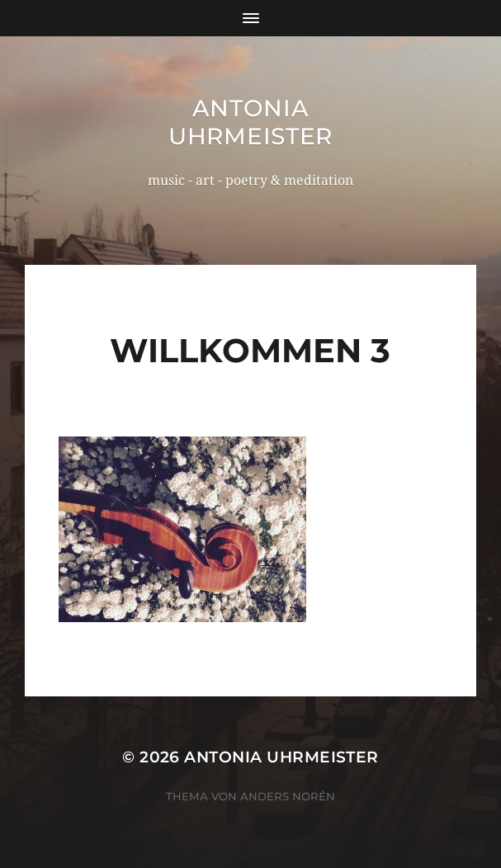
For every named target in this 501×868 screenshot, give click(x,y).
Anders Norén (288, 796)
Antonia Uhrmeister (250, 122)
